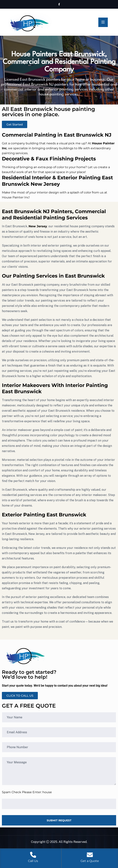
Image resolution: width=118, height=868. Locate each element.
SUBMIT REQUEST (59, 820)
